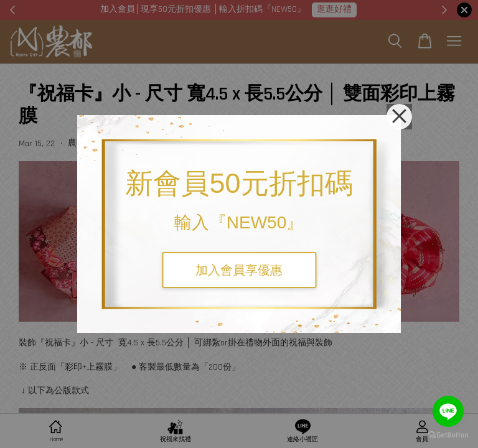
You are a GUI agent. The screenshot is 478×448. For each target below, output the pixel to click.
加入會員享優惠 (239, 270)
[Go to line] (448, 411)
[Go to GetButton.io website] (448, 435)
